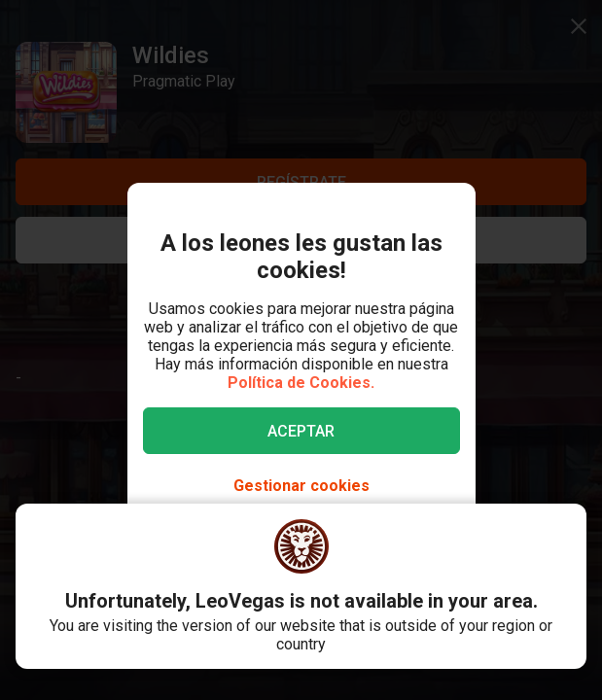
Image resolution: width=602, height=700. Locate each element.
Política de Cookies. (301, 383)
